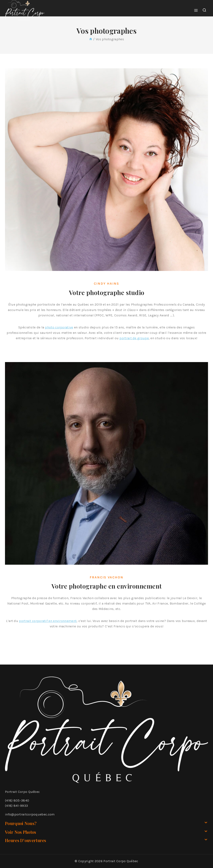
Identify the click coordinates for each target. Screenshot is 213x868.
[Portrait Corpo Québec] (25, 10)
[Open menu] (196, 10)
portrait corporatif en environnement (48, 625)
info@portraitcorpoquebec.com (30, 814)
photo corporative (59, 332)
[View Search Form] (204, 10)
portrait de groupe (134, 342)
